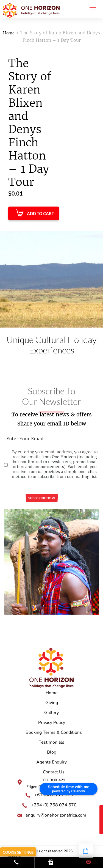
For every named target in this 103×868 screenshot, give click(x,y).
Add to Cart (41, 213)
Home (9, 33)
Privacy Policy (52, 723)
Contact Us (54, 772)
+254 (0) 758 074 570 (54, 805)
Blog (52, 752)
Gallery (51, 713)
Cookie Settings (18, 852)
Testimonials (51, 742)
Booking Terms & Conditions (54, 732)
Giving (52, 703)
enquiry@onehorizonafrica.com (56, 815)
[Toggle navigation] (91, 9)
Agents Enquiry (51, 762)
